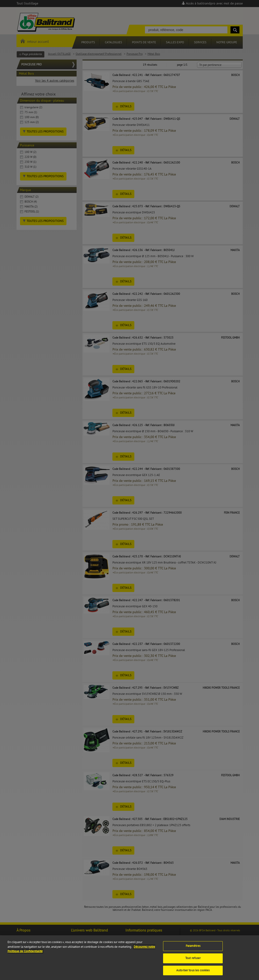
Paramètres (193, 950)
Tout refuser (193, 962)
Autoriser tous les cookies (193, 974)
